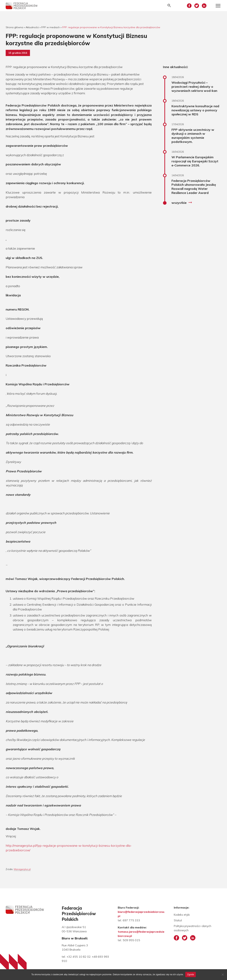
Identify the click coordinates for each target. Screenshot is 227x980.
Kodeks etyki (182, 915)
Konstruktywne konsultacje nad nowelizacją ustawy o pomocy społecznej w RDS (195, 110)
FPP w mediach (51, 27)
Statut (178, 920)
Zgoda (190, 974)
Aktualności (32, 27)
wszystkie (182, 203)
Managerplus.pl (22, 869)
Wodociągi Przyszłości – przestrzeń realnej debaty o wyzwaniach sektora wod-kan (194, 86)
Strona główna (14, 27)
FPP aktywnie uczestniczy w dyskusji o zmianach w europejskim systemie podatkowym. (193, 136)
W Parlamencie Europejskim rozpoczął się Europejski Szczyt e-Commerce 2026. (195, 161)
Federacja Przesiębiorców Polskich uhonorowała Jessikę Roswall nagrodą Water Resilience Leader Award (194, 187)
